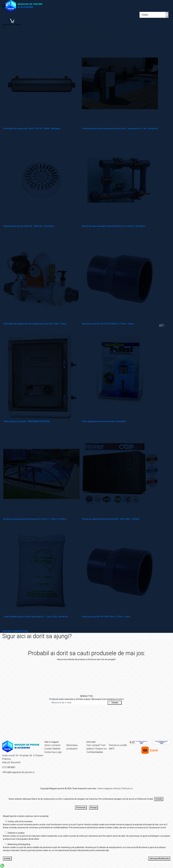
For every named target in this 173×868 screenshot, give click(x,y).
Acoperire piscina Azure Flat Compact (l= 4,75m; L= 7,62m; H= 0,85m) (35, 519)
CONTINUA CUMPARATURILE (15, 631)
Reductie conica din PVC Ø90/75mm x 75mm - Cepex (106, 617)
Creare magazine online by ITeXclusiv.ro (115, 788)
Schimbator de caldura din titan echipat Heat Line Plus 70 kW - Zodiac (35, 324)
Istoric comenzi (52, 745)
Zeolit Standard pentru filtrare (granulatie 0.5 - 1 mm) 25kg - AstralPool (36, 617)
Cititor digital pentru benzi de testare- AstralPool (104, 421)
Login (59, 752)
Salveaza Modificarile (159, 858)
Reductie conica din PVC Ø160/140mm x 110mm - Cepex (108, 324)
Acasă (139, 638)
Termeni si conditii (118, 745)
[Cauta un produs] (167, 15)
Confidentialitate (95, 752)
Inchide (159, 799)
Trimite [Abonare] (115, 703)
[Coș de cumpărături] (11, 22)
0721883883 (9, 767)
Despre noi (101, 749)
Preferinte (81, 807)
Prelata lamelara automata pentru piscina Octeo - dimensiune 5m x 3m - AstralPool (120, 129)
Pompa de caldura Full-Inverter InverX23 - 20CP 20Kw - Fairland (111, 519)
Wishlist (57, 749)
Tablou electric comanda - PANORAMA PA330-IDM (26, 421)
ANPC (112, 749)
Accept (94, 807)
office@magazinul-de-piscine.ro (18, 772)
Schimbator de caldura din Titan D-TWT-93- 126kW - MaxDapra (32, 129)
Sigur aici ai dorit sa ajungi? (157, 638)
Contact (48, 749)
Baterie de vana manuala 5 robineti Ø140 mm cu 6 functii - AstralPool (113, 226)
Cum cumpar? (94, 745)
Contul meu (50, 752)
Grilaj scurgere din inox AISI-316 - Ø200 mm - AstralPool (29, 226)
